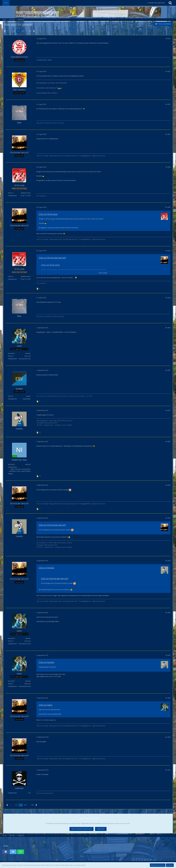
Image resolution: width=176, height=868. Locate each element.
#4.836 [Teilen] (168, 613)
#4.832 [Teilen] (168, 441)
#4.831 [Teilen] (168, 410)
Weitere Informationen (158, 865)
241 (14, 31)
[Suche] (170, 3)
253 (30, 31)
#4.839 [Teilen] (168, 737)
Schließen (170, 865)
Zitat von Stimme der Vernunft (52, 258)
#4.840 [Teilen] (168, 770)
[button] (6, 852)
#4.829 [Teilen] (168, 328)
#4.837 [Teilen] (168, 655)
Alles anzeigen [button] (103, 273)
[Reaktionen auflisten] (39, 288)
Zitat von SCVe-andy (48, 214)
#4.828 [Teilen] (168, 298)
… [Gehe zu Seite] (10, 31)
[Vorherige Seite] (5, 31)
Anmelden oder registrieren (156, 3)
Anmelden (101, 829)
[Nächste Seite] (34, 31)
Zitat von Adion (46, 705)
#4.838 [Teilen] (168, 698)
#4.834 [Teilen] (168, 518)
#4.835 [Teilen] (168, 561)
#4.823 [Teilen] (168, 104)
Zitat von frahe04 (46, 568)
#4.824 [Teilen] (168, 134)
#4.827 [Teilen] (168, 251)
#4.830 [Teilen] (168, 370)
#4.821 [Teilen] (168, 39)
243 (23, 31)
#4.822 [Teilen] (168, 71)
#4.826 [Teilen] (168, 207)
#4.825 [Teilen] (168, 167)
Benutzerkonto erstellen (81, 829)
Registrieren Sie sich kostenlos (91, 823)
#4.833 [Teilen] (168, 485)
